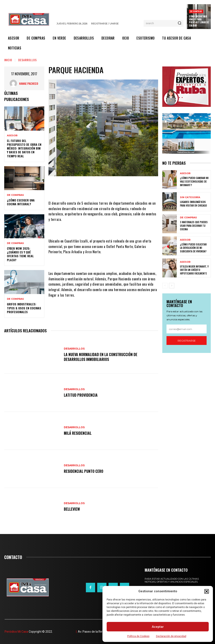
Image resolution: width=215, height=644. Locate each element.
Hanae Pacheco (29, 83)
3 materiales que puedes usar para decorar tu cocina (194, 226)
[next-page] (172, 286)
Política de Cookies (138, 636)
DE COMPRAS (196, 11)
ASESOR (12, 136)
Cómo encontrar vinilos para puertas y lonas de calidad (199, 21)
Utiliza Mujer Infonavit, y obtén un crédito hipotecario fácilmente (194, 270)
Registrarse (187, 341)
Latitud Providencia (81, 395)
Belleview (72, 509)
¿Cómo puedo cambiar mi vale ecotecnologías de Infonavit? (194, 182)
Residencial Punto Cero (84, 471)
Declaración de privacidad (171, 636)
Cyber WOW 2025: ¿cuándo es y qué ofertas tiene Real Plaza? (20, 254)
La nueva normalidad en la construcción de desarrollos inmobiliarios (102, 357)
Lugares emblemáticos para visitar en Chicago (193, 204)
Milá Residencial (78, 433)
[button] (207, 591)
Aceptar (158, 627)
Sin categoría (190, 198)
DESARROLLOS (28, 60)
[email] (187, 329)
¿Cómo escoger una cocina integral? (21, 202)
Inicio (8, 60)
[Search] (180, 23)
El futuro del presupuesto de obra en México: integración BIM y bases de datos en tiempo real (24, 148)
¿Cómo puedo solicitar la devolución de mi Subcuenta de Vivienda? (195, 248)
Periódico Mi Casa (16, 632)
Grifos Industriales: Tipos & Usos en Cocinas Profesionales (24, 308)
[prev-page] (165, 286)
